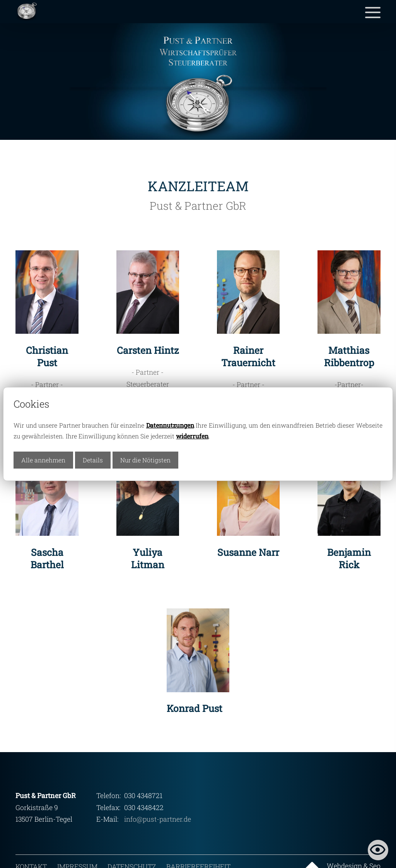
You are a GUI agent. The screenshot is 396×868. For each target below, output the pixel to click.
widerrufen (192, 436)
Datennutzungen (170, 425)
